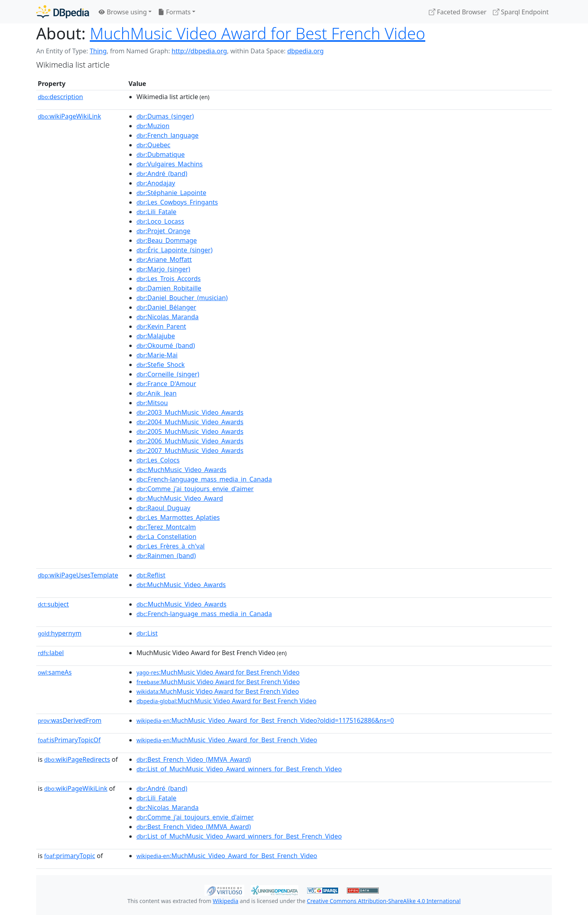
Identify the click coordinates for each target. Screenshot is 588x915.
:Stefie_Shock (161, 365)
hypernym (60, 633)
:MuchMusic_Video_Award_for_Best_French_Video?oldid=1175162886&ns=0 (265, 720)
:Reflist (151, 575)
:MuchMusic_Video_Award (180, 498)
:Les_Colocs (158, 460)
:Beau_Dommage (167, 240)
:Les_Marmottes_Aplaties (178, 517)
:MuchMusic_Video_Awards (181, 470)
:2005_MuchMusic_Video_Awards (190, 431)
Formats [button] (174, 12)
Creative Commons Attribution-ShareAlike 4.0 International (384, 901)
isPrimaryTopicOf (69, 740)
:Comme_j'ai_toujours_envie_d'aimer (195, 489)
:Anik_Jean (157, 393)
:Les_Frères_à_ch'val (171, 546)
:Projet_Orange (164, 231)
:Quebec (153, 145)
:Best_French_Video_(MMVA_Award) (194, 759)
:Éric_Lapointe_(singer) (174, 250)
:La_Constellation (166, 537)
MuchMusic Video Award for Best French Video (258, 33)
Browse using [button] (123, 12)
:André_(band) (162, 174)
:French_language (167, 135)
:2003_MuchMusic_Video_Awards (190, 412)
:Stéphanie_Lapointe (171, 193)
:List (147, 633)
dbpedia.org (306, 51)
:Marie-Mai (157, 355)
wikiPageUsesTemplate (78, 575)
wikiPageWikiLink (69, 116)
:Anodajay (156, 183)
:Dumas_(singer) (165, 116)
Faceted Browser (458, 12)
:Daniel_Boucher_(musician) (182, 298)
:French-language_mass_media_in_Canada (204, 479)
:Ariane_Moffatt (164, 259)
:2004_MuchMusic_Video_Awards (190, 422)
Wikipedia (226, 901)
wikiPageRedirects (77, 759)
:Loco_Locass (160, 221)
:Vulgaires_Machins (170, 164)
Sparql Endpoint (521, 12)
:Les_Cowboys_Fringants (177, 202)
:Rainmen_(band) (166, 556)
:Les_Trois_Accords (169, 279)
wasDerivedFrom (70, 720)
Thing (98, 51)
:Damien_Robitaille (169, 288)
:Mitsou (152, 403)
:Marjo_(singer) (163, 269)
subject (53, 604)
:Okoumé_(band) (166, 345)
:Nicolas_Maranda (167, 317)
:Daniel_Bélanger (166, 307)
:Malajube (156, 336)
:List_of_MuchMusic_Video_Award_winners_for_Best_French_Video (239, 769)
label (51, 653)
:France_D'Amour (166, 384)
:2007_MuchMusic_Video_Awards (190, 451)
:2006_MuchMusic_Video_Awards (190, 441)
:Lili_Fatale (156, 212)
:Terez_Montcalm (166, 527)
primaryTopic (70, 856)
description (60, 97)
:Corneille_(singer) (168, 374)
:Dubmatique (161, 154)
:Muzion (153, 126)
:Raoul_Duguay (163, 508)
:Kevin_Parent (161, 326)
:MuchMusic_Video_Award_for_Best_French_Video (227, 740)
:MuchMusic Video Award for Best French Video (218, 672)
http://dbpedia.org (199, 51)
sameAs (55, 672)
